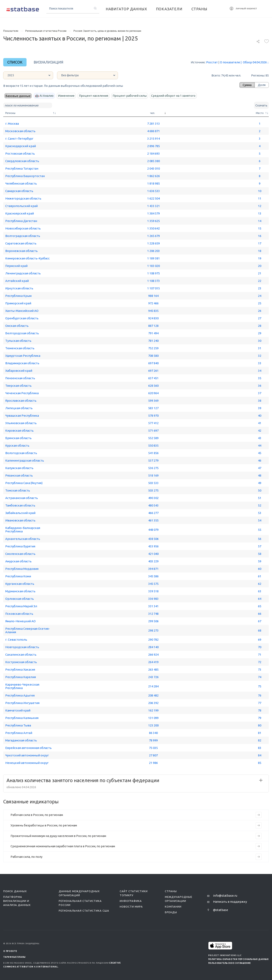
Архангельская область (23, 539)
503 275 (153, 490)
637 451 (153, 378)
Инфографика (131, 901)
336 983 (153, 599)
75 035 (153, 748)
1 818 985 (154, 183)
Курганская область (20, 584)
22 (260, 281)
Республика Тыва (18, 725)
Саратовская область (21, 243)
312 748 (153, 614)
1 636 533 (154, 191)
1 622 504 (154, 198)
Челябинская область (21, 183)
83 (260, 748)
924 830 (153, 318)
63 (260, 591)
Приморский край (18, 303)
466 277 (153, 513)
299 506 (153, 621)
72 (260, 662)
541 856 (153, 453)
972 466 (153, 303)
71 (260, 655)
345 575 (153, 584)
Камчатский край (18, 710)
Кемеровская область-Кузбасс (27, 258)
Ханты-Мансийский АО (22, 311)
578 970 (153, 416)
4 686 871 (154, 131)
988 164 (153, 296)
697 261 (153, 371)
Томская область (18, 490)
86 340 (153, 733)
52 (260, 505)
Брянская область (18, 438)
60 (260, 569)
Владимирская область (22, 363)
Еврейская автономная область (28, 748)
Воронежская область (21, 251)
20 (260, 266)
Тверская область (18, 386)
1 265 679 (154, 236)
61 (260, 576)
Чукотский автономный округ (27, 755)
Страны (171, 891)
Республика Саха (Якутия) (24, 483)
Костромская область (21, 662)
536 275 (153, 468)
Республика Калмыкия (22, 718)
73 (260, 669)
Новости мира (131, 907)
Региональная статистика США (84, 911)
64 (260, 599)
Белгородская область (22, 333)
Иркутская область (19, 288)
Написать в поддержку (230, 902)
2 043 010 (154, 168)
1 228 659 (154, 243)
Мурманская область (20, 591)
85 (260, 763)
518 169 (153, 475)
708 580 (153, 356)
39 (260, 408)
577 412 (153, 423)
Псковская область (19, 614)
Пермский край (16, 266)
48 (260, 475)
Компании (173, 907)
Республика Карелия (21, 677)
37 (260, 393)
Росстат (212, 62)
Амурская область (18, 561)
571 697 (153, 431)
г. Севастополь (16, 640)
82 (260, 740)
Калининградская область (25, 460)
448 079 (153, 530)
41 (260, 423)
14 (260, 221)
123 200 (153, 725)
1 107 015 (154, 288)
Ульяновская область (21, 423)
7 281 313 (154, 124)
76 (260, 695)
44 (260, 445)
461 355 (153, 520)
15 (260, 228)
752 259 (153, 348)
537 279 (153, 460)
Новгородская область (22, 647)
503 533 (153, 483)
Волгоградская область (23, 236)
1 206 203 (154, 251)
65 (260, 606)
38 (260, 401)
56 (260, 539)
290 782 (153, 640)
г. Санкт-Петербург (19, 139)
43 (260, 438)
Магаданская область (21, 740)
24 (260, 296)
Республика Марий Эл (21, 606)
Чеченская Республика (22, 393)
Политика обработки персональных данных (238, 959)
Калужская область (19, 468)
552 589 (153, 438)
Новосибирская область (23, 228)
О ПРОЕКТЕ (10, 951)
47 (260, 468)
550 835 (153, 445)
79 (260, 718)
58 (260, 554)
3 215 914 (154, 139)
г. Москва (12, 124)
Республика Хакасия (20, 669)
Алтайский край (17, 281)
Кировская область (19, 431)
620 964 (153, 393)
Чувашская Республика (22, 416)
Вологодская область (21, 453)
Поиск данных (15, 891)
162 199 (153, 710)
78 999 (153, 740)
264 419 (153, 662)
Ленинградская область (23, 273)
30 (260, 341)
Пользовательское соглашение (230, 963)
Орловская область (20, 599)
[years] (28, 75)
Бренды (171, 912)
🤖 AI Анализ (44, 96)
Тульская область (18, 341)
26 (260, 311)
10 (260, 191)
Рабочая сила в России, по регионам (37, 815)
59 (260, 561)
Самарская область (19, 191)
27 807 (153, 755)
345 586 (153, 576)
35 (260, 378)
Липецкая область (19, 408)
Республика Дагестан (21, 221)
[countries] (87, 75)
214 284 (153, 686)
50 (260, 490)
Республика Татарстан (22, 168)
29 (260, 333)
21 (260, 273)
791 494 (153, 333)
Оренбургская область (22, 318)
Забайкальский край (20, 513)
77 (260, 703)
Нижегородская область (23, 198)
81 (260, 733)
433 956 (153, 546)
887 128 (153, 326)
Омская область (17, 326)
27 (260, 318)
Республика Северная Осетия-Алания (28, 630)
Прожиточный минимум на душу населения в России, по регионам (58, 836)
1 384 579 (154, 213)
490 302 (153, 498)
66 (260, 614)
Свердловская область (22, 161)
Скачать (261, 105)
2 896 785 (154, 146)
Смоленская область (20, 554)
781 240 (153, 341)
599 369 (153, 401)
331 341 (153, 606)
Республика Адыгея (20, 695)
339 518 (153, 591)
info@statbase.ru (225, 896)
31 (260, 348)
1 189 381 (154, 258)
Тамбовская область (20, 505)
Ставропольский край (21, 206)
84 (260, 755)
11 (260, 198)
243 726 (153, 677)
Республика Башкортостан (25, 176)
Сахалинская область (21, 655)
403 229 (153, 561)
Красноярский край (20, 213)
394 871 (153, 569)
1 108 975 (154, 273)
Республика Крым (18, 296)
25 (260, 303)
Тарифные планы (14, 957)
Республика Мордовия (22, 569)
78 (260, 710)
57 (260, 546)
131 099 (153, 718)
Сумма (247, 85)
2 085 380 (154, 161)
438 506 (153, 539)
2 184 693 (154, 153)
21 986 (153, 763)
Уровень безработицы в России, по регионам (44, 825)
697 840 (153, 363)
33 (260, 363)
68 (260, 630)
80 (260, 725)
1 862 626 (154, 176)
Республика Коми (18, 576)
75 (260, 686)
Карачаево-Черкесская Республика (22, 686)
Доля (262, 85)
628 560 (153, 386)
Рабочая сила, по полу (26, 857)
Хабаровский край (19, 371)
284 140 (153, 647)
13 (260, 213)
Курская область (17, 445)
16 (260, 236)
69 (260, 640)
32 (260, 356)
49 (260, 483)
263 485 (153, 669)
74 (260, 677)
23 (260, 288)
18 (260, 251)
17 (260, 243)
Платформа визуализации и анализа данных (17, 901)
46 (260, 460)
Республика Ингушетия (22, 703)
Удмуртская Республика (23, 356)
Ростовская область (20, 153)
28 (260, 326)
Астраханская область (22, 498)
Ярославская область (21, 401)
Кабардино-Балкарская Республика (23, 530)
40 (260, 416)
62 (260, 584)
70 (260, 647)
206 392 (153, 703)
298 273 (153, 630)
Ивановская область (20, 520)
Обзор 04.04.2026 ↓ (254, 62)
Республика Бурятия (20, 546)
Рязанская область (19, 475)
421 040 (153, 554)
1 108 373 (154, 281)
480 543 (153, 505)
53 (260, 513)
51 (260, 498)
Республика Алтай (19, 733)
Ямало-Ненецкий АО (20, 621)
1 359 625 (154, 221)
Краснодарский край (21, 146)
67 (260, 621)
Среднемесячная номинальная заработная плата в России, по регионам (63, 846)
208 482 (153, 695)
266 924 (153, 655)
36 (260, 386)
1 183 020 (154, 266)
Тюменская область (20, 348)
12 (260, 206)
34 (260, 371)
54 (260, 520)
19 (260, 258)
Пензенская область (20, 378)
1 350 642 (154, 228)
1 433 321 (154, 206)
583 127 (153, 408)
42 (260, 431)
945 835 (153, 311)
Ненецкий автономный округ (27, 763)
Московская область (20, 131)
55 (260, 530)
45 (260, 453)
